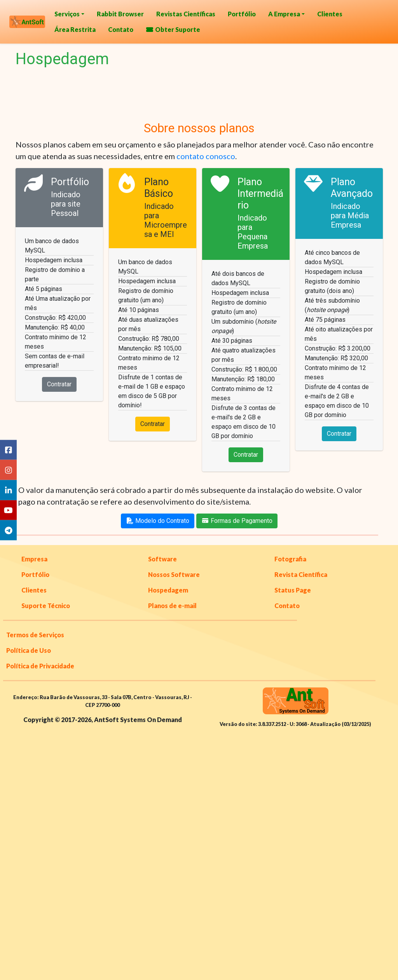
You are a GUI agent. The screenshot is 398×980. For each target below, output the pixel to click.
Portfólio (242, 14)
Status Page (293, 590)
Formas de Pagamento (237, 521)
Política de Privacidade (40, 666)
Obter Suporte (173, 29)
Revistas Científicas (186, 14)
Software (162, 559)
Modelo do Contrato (158, 521)
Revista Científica (301, 574)
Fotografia (290, 559)
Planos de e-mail (172, 606)
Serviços (67, 14)
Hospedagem (168, 590)
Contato (121, 29)
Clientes (330, 14)
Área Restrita (75, 29)
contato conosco (206, 156)
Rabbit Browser (120, 14)
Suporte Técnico (46, 606)
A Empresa (284, 14)
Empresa (34, 559)
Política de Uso (29, 650)
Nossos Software (174, 574)
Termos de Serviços (35, 635)
